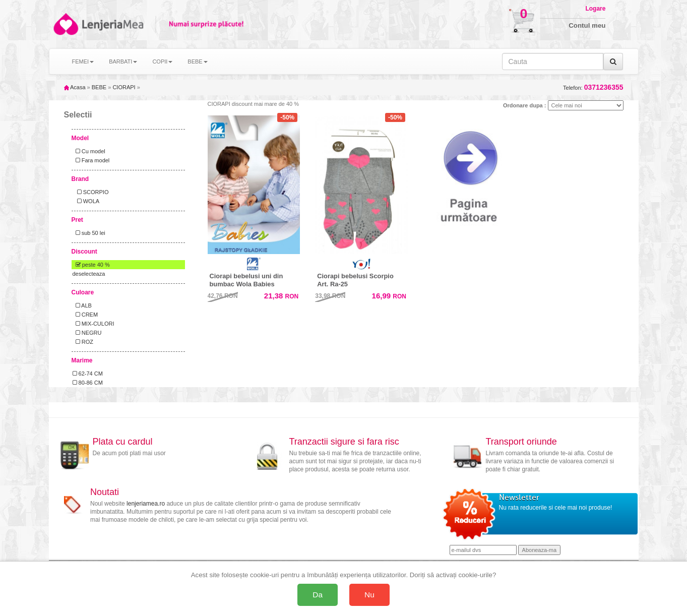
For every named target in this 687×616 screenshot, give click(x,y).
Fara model (91, 160)
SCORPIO (91, 192)
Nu (369, 595)
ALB (82, 305)
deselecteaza (89, 274)
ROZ (83, 342)
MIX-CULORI (93, 324)
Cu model (89, 151)
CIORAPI (124, 87)
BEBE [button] (197, 61)
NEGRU (87, 333)
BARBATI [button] (123, 61)
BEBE (99, 87)
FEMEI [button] (83, 61)
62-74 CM (88, 374)
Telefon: (593, 87)
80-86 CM (88, 383)
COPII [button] (162, 61)
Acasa (75, 87)
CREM (85, 315)
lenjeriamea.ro (146, 504)
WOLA (86, 201)
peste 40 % (91, 265)
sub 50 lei (89, 233)
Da (318, 595)
